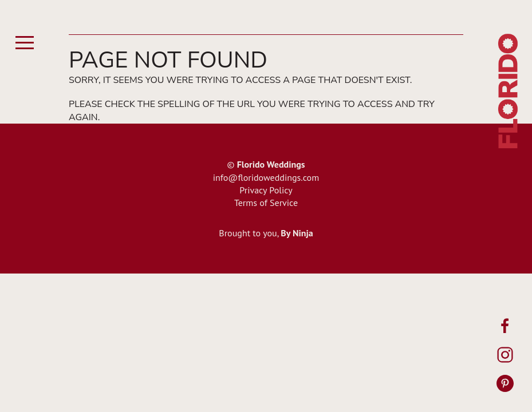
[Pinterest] (505, 383)
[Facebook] (505, 326)
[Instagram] (505, 355)
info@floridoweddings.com (266, 177)
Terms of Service (266, 203)
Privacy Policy (266, 190)
